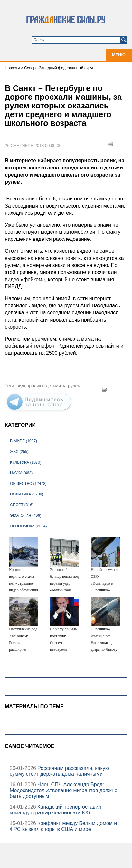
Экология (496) (26, 516)
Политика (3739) (27, 494)
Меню (119, 55)
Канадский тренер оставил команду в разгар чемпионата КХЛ (56, 810)
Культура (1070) (26, 462)
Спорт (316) (22, 505)
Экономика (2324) (28, 526)
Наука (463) (21, 473)
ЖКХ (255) (19, 452)
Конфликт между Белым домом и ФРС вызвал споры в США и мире (63, 826)
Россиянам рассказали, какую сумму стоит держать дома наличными (59, 771)
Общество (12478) (28, 484)
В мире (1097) (24, 441)
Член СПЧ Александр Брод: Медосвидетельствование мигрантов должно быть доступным (64, 790)
